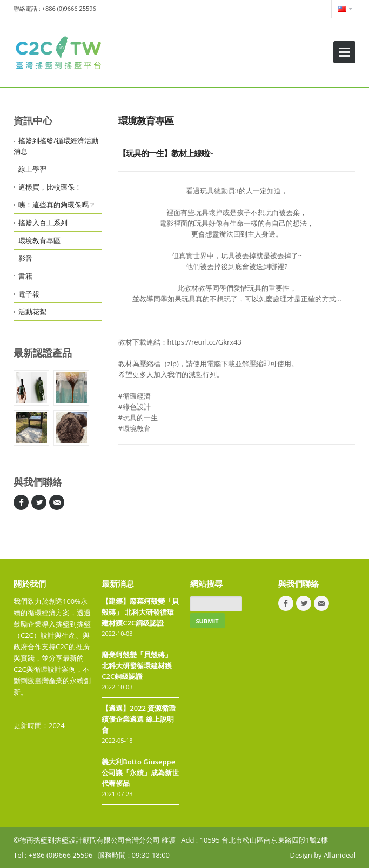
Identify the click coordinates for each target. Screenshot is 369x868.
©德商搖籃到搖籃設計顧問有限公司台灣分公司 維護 (95, 840)
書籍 (25, 276)
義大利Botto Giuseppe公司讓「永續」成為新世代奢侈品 (140, 772)
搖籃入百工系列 (43, 223)
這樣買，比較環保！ (50, 187)
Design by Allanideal (323, 855)
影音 (25, 258)
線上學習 (32, 169)
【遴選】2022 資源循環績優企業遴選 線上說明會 (139, 719)
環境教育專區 (39, 240)
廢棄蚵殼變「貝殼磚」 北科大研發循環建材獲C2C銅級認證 (137, 665)
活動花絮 (32, 312)
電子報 (29, 294)
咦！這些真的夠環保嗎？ (57, 205)
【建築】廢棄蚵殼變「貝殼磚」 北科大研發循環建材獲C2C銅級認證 (140, 612)
